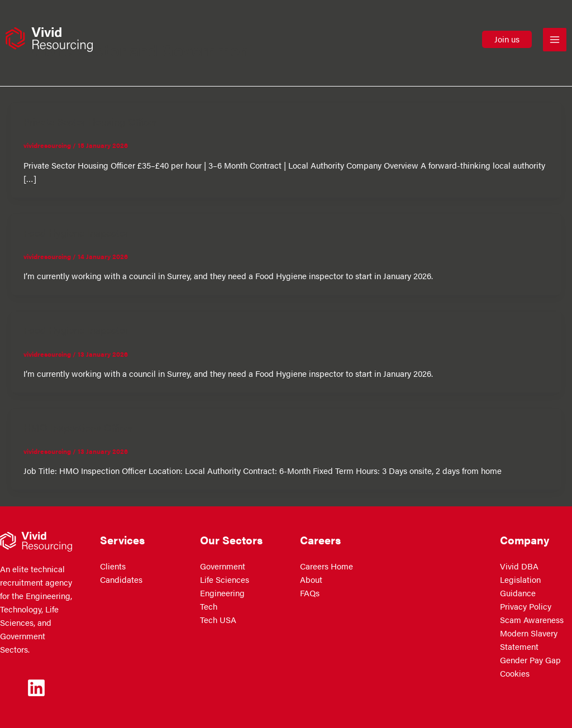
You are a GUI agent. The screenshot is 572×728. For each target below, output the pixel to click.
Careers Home (326, 566)
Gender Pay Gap (530, 660)
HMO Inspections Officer (78, 427)
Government (223, 566)
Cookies (515, 673)
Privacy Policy (526, 606)
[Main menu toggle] (555, 40)
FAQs (310, 593)
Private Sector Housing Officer (90, 121)
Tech (209, 606)
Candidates (121, 579)
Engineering (222, 593)
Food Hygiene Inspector (76, 232)
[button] (507, 39)
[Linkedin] (36, 688)
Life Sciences (225, 579)
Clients (113, 566)
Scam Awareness (532, 620)
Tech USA (218, 620)
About (311, 579)
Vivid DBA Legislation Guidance (520, 579)
